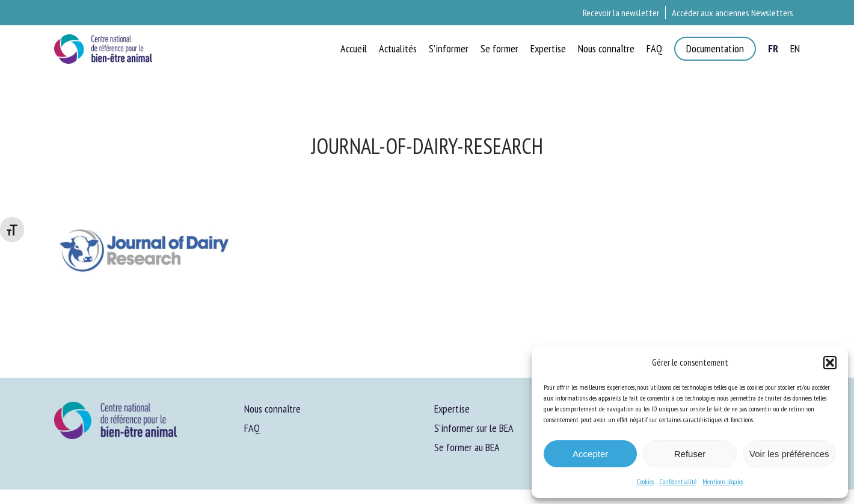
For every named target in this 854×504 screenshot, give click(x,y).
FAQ (252, 428)
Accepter (590, 454)
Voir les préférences (789, 454)
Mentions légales (723, 481)
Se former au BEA (467, 447)
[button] (830, 363)
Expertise (452, 409)
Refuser (690, 454)
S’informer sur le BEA (474, 428)
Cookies (645, 481)
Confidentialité (678, 481)
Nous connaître (272, 409)
